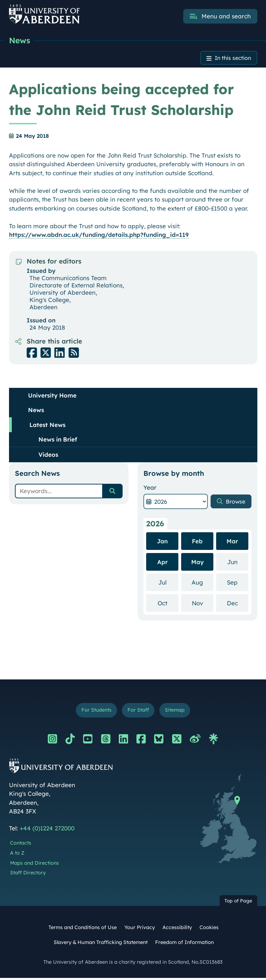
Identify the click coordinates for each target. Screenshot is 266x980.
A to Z (17, 855)
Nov (203, 604)
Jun (238, 563)
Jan (162, 542)
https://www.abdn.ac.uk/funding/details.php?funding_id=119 (99, 236)
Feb (197, 542)
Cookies (209, 929)
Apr (162, 563)
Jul (168, 583)
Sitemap (177, 712)
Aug (202, 583)
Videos (48, 456)
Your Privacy (140, 929)
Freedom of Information (184, 944)
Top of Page (238, 903)
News (20, 41)
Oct (168, 604)
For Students (94, 712)
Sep (238, 583)
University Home (52, 396)
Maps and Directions (34, 865)
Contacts (21, 845)
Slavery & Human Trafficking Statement (101, 944)
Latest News (47, 426)
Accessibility (177, 929)
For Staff (138, 712)
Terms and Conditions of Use (83, 929)
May (197, 563)
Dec (238, 604)
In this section (231, 59)
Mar (232, 542)
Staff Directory (28, 875)
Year (150, 488)
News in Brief (58, 440)
